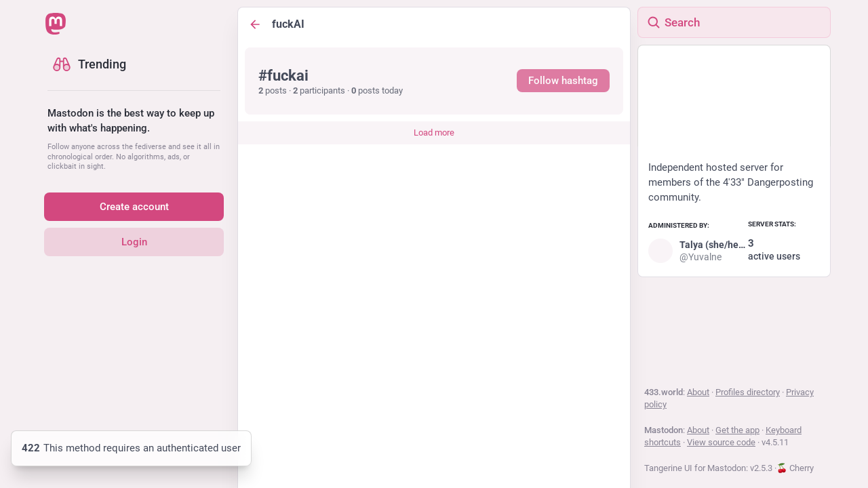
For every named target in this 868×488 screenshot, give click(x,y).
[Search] (734, 22)
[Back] (255, 24)
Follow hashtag (563, 81)
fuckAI (288, 24)
